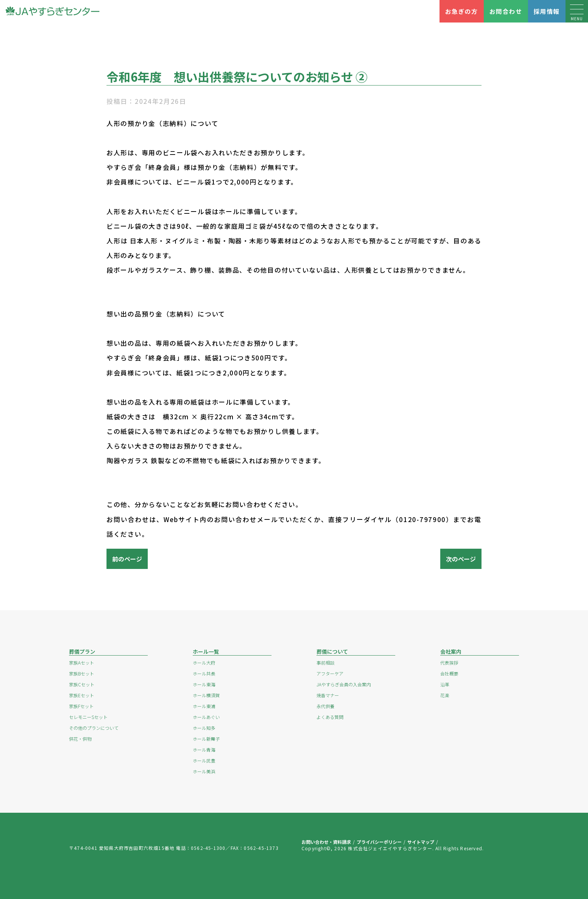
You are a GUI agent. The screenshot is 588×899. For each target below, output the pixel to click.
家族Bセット (82, 673)
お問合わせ (506, 11)
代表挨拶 (449, 663)
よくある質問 (330, 717)
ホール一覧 (206, 651)
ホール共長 (204, 673)
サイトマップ (421, 842)
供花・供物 (80, 739)
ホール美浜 (204, 771)
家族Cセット (82, 684)
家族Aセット (82, 663)
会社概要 (449, 673)
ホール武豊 (204, 760)
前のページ (127, 559)
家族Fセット (81, 706)
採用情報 (547, 11)
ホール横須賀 (206, 695)
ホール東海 (204, 684)
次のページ (461, 559)
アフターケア (330, 673)
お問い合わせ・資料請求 (326, 842)
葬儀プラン (82, 651)
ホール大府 (204, 663)
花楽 (445, 695)
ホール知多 (204, 728)
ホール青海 (204, 750)
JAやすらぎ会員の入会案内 (344, 684)
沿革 (445, 684)
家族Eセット (82, 695)
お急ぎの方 (462, 11)
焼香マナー (328, 695)
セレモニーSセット (88, 717)
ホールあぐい (206, 717)
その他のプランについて (94, 728)
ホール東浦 (204, 706)
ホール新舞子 (206, 739)
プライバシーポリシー (379, 842)
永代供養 (325, 706)
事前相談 (325, 663)
